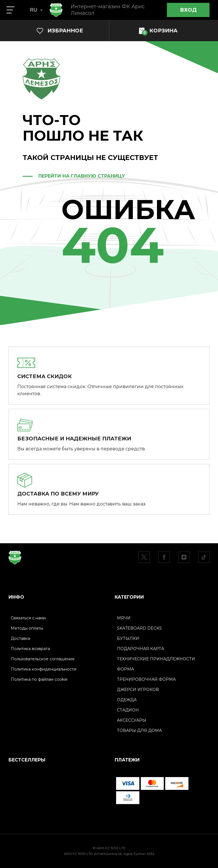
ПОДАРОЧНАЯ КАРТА (141, 649)
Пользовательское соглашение (43, 659)
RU (36, 10)
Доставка (20, 638)
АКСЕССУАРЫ (132, 720)
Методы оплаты (27, 628)
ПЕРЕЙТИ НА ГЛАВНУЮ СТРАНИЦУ (82, 176)
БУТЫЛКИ (128, 638)
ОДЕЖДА (127, 700)
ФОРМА (125, 669)
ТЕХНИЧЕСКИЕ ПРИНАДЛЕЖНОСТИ (156, 659)
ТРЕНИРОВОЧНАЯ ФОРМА (146, 679)
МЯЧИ (124, 618)
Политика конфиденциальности (44, 669)
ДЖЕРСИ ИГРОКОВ (138, 690)
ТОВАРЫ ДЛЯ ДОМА (139, 730)
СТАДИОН (128, 710)
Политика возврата (30, 649)
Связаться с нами (28, 618)
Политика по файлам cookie (39, 679)
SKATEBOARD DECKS (139, 628)
